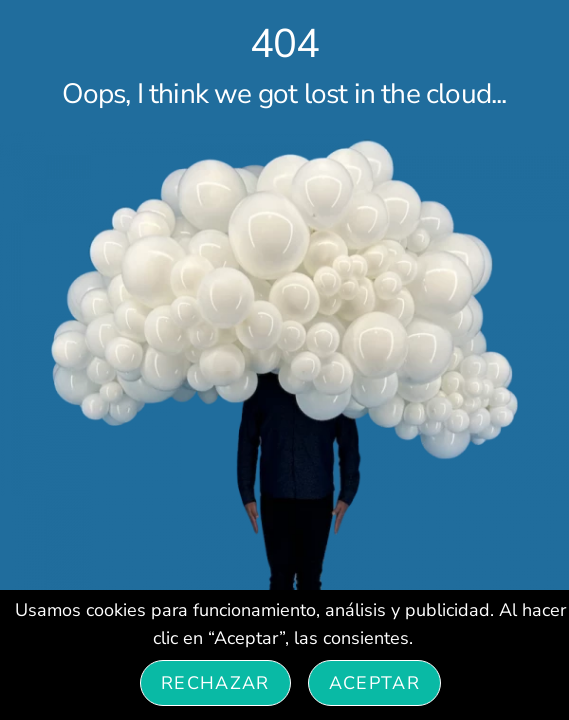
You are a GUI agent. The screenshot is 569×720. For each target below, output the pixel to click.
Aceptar (374, 683)
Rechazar (215, 683)
